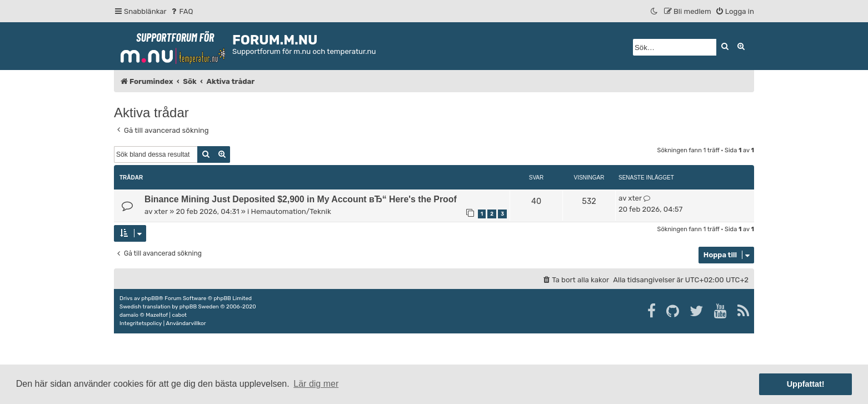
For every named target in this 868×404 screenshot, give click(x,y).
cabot (179, 315)
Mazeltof (157, 315)
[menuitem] (181, 11)
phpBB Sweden (199, 307)
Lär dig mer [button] (316, 384)
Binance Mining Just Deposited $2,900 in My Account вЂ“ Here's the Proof (301, 199)
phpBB (150, 298)
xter (161, 211)
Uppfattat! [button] (806, 384)
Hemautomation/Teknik (291, 211)
